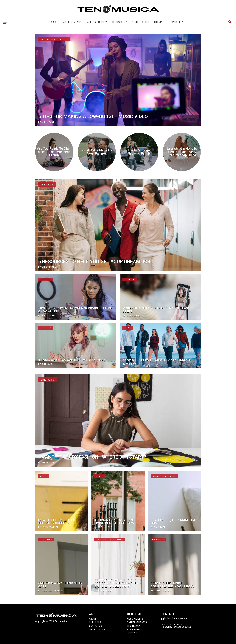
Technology (120, 22)
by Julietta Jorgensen (51, 591)
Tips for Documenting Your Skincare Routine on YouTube (75, 310)
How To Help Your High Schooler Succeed (57, 522)
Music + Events (72, 22)
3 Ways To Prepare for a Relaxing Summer (157, 360)
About (55, 22)
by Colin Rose (46, 364)
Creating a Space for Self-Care (60, 585)
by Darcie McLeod (48, 316)
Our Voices (95, 622)
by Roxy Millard (131, 316)
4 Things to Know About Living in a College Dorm (114, 522)
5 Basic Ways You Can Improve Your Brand (73, 360)
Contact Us (177, 22)
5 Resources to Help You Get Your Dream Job (94, 262)
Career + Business (97, 22)
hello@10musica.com (176, 618)
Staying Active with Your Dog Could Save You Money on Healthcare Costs (116, 583)
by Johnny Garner (48, 527)
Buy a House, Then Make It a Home (173, 522)
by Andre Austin (47, 122)
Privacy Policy (97, 630)
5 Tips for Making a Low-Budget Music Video (93, 116)
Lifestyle (160, 22)
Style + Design (141, 22)
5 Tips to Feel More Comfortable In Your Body (172, 585)
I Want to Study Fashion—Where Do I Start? (92, 457)
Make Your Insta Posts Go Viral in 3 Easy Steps (156, 310)
